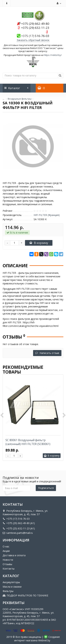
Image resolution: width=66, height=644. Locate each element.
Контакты (9, 569)
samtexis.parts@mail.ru (18, 533)
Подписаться (46, 488)
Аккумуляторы (11, 582)
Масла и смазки (12, 587)
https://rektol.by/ (53, 55)
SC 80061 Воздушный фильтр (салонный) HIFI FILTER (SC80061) (28, 442)
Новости (8, 560)
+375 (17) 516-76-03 (16, 519)
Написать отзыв (47, 353)
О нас (6, 546)
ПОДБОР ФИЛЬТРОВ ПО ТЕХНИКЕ (25, 595)
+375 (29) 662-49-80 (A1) (19, 523)
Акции (6, 551)
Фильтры (8, 591)
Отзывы (7, 564)
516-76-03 (35, 36)
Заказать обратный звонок (33, 40)
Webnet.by (44, 640)
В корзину (39, 243)
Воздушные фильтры (20, 99)
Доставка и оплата (14, 555)
